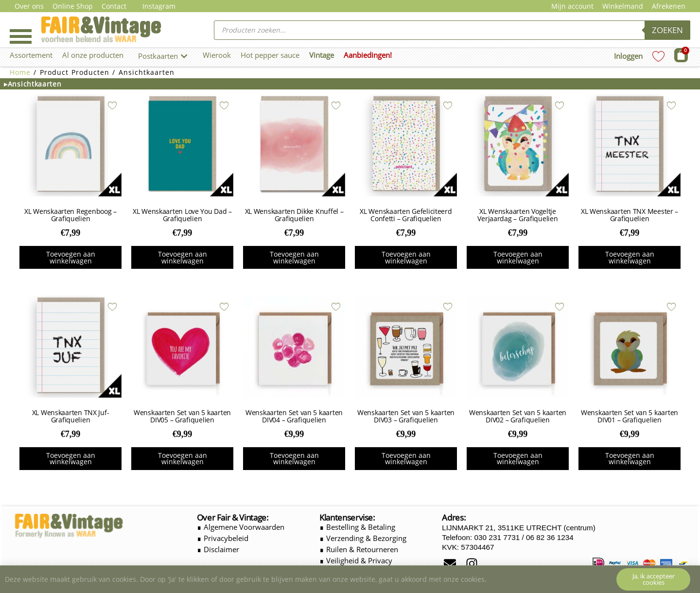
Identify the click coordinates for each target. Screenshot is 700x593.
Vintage (322, 55)
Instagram (159, 6)
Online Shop (73, 6)
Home (20, 72)
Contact (114, 6)
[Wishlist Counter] (658, 56)
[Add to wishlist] (112, 105)
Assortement (31, 55)
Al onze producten (93, 55)
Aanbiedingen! (368, 55)
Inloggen (628, 56)
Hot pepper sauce (270, 55)
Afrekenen (669, 6)
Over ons (29, 6)
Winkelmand (623, 6)
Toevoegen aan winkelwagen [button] (71, 257)
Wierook (217, 55)
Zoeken (667, 30)
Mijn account (572, 6)
